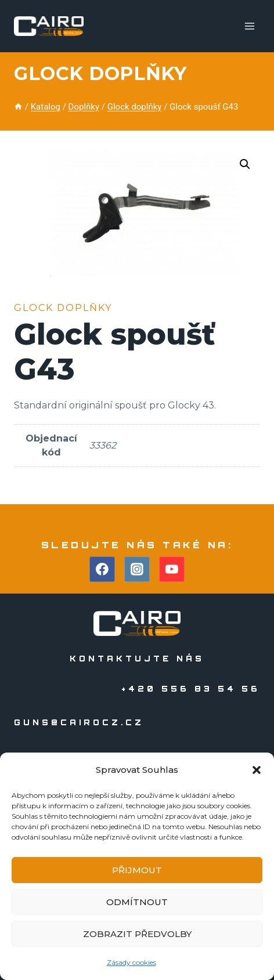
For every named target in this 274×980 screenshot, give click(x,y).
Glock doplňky (100, 73)
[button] (257, 770)
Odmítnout (137, 902)
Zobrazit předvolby (137, 934)
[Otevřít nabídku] (249, 26)
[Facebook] (102, 569)
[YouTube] (172, 569)
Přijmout (137, 870)
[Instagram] (137, 569)
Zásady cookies (131, 962)
